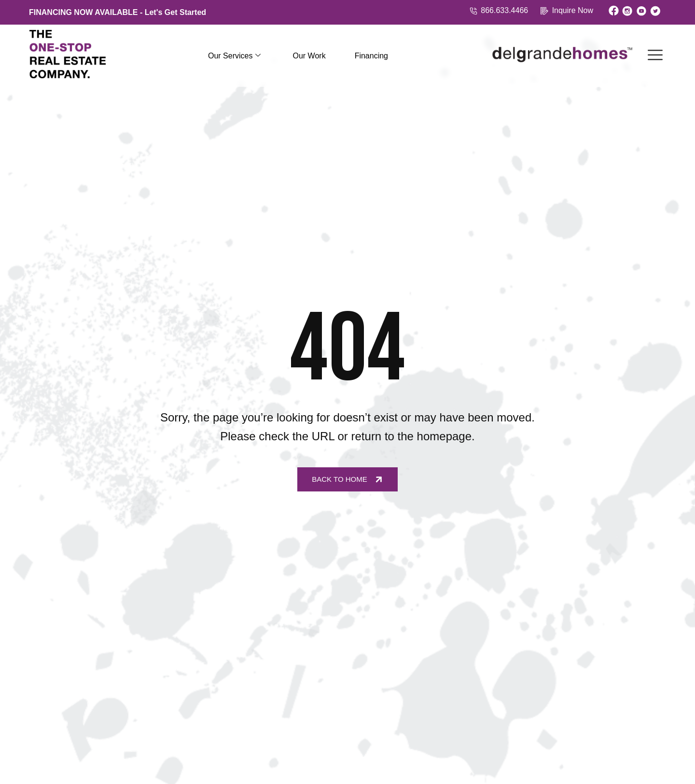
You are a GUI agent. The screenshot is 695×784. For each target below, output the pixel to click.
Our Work (309, 56)
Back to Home (348, 479)
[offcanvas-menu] (655, 56)
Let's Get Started (175, 12)
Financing (371, 56)
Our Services (234, 56)
